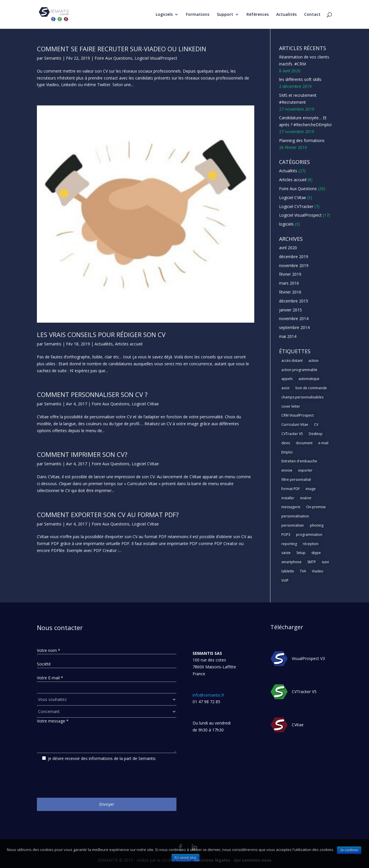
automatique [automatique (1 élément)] (309, 379)
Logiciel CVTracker (296, 206)
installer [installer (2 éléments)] (288, 498)
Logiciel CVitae (145, 404)
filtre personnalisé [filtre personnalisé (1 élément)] (296, 480)
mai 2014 (288, 336)
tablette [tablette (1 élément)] (288, 571)
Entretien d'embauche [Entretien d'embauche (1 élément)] (299, 461)
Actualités (286, 15)
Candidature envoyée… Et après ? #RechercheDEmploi (305, 121)
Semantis (53, 58)
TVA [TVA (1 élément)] (303, 571)
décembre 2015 (294, 301)
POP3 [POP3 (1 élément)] (286, 535)
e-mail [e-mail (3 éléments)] (323, 443)
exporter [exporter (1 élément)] (305, 470)
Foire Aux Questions (113, 58)
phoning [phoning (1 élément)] (317, 525)
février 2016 (290, 292)
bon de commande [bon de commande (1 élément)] (311, 388)
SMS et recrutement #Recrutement (298, 99)
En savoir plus (186, 858)
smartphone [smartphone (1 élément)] (291, 562)
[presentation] (81, 777)
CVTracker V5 (304, 692)
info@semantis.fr (208, 695)
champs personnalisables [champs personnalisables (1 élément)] (302, 397)
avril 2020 (288, 248)
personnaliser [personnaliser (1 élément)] (293, 525)
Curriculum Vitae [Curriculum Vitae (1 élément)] (295, 424)
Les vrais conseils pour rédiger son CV (101, 334)
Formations (198, 15)
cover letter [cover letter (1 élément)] (291, 406)
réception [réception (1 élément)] (311, 544)
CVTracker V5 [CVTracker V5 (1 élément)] (292, 434)
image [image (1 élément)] (311, 489)
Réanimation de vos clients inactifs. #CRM (304, 60)
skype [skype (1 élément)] (316, 553)
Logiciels (164, 15)
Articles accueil (129, 344)
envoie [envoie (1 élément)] (287, 470)
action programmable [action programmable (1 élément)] (299, 370)
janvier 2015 (290, 310)
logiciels (286, 224)
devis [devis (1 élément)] (286, 443)
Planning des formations (302, 140)
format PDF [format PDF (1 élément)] (291, 489)
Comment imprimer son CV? (82, 454)
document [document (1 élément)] (304, 443)
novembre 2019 (294, 265)
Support (225, 15)
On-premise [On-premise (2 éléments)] (316, 507)
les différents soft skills (300, 79)
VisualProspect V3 (308, 658)
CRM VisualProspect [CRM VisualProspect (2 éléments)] (298, 415)
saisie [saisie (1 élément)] (286, 553)
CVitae (298, 725)
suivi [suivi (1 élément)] (325, 562)
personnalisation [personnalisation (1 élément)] (295, 516)
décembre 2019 (294, 257)
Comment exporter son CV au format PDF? (108, 515)
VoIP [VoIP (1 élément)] (285, 580)
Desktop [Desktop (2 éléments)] (316, 434)
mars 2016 (289, 283)
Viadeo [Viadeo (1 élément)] (318, 571)
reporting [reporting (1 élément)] (289, 544)
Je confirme (349, 850)
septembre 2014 (294, 327)
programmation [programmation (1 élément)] (309, 535)
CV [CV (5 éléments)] (316, 424)
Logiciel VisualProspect (156, 58)
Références (258, 15)
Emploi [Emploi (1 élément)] (287, 452)
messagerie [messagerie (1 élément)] (291, 507)
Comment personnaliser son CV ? (92, 394)
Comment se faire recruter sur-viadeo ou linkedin (122, 49)
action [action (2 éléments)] (314, 361)
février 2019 (290, 274)
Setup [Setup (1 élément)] (301, 553)
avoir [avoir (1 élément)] (286, 388)
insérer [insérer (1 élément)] (306, 498)
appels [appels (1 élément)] (287, 379)
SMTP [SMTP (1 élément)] (312, 562)
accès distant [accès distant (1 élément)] (292, 361)
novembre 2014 (294, 318)
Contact (312, 15)
